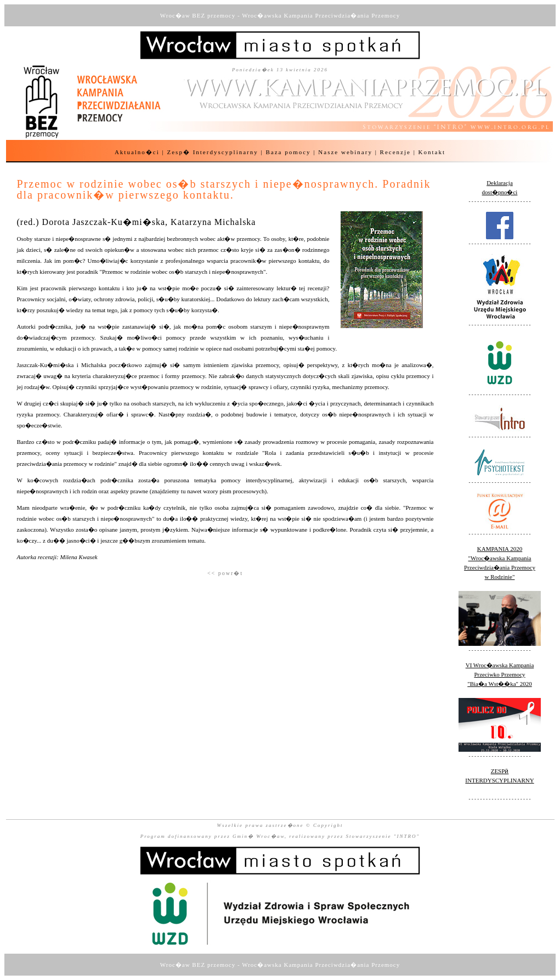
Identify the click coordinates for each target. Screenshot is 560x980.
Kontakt (432, 152)
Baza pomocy (288, 152)
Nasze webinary (345, 152)
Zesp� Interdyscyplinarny (213, 152)
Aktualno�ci (137, 152)
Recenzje (395, 152)
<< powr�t (225, 573)
